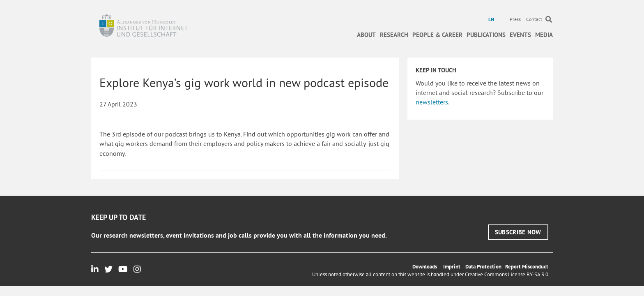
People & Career (437, 35)
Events (520, 35)
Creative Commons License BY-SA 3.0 (507, 274)
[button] (518, 232)
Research (394, 35)
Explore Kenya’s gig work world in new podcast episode (244, 82)
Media (544, 35)
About (366, 35)
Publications (486, 35)
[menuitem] (492, 19)
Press (515, 19)
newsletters (432, 102)
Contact (534, 19)
